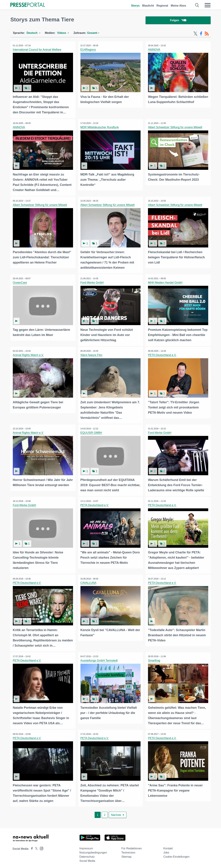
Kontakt (168, 847)
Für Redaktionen (132, 847)
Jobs (166, 851)
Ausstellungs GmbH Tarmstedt (99, 660)
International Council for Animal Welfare (37, 50)
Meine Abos (178, 6)
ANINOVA (154, 50)
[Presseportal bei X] (35, 848)
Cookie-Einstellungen (176, 855)
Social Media (87, 860)
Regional (162, 6)
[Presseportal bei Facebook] (31, 848)
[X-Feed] (195, 34)
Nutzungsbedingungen (93, 851)
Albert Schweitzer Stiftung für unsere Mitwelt (175, 128)
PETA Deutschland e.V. (162, 355)
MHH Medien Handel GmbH (165, 283)
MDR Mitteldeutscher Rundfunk (100, 128)
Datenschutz (87, 855)
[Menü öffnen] (208, 5)
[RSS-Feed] (207, 34)
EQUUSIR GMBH (91, 432)
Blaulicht (148, 6)
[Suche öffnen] (197, 5)
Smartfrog (154, 660)
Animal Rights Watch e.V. (28, 355)
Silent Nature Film (92, 355)
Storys (135, 6)
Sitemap (126, 855)
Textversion (128, 851)
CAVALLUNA (89, 582)
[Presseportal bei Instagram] (40, 847)
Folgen (178, 21)
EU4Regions (88, 50)
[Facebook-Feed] (201, 34)
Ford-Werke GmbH (92, 283)
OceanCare (20, 283)
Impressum (86, 847)
